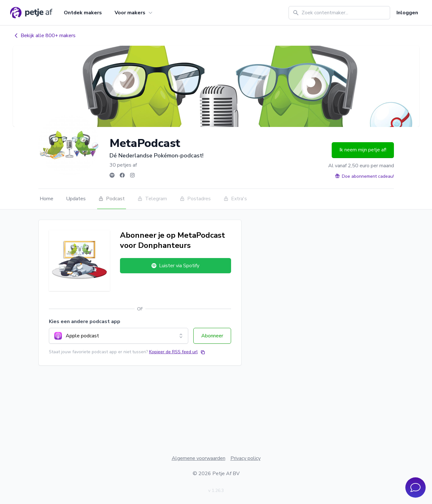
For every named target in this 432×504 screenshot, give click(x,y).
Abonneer (212, 336)
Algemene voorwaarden (199, 458)
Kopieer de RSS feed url (173, 352)
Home (47, 199)
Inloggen (407, 13)
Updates (76, 199)
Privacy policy (246, 458)
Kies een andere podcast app (85, 322)
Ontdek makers (83, 13)
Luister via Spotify (175, 266)
